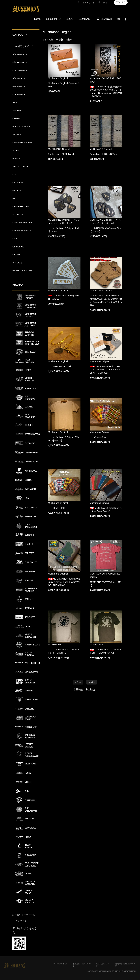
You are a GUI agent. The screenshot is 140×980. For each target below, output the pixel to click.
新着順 (69, 40)
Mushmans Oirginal (100, 503)
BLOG (70, 19)
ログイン (105, 3)
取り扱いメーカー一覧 (24, 915)
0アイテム (121, 2)
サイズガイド (19, 921)
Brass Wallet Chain (60, 366)
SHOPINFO (53, 19)
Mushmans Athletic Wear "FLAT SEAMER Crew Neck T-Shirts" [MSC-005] (105, 370)
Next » (91, 682)
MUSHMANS (55, 644)
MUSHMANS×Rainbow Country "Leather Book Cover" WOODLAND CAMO (64, 582)
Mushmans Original (58, 78)
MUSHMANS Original (59, 149)
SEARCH (105, 19)
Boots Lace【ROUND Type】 (105, 154)
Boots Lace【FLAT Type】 (62, 154)
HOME (37, 19)
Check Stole (98, 437)
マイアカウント (88, 3)
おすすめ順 (48, 40)
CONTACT (85, 19)
